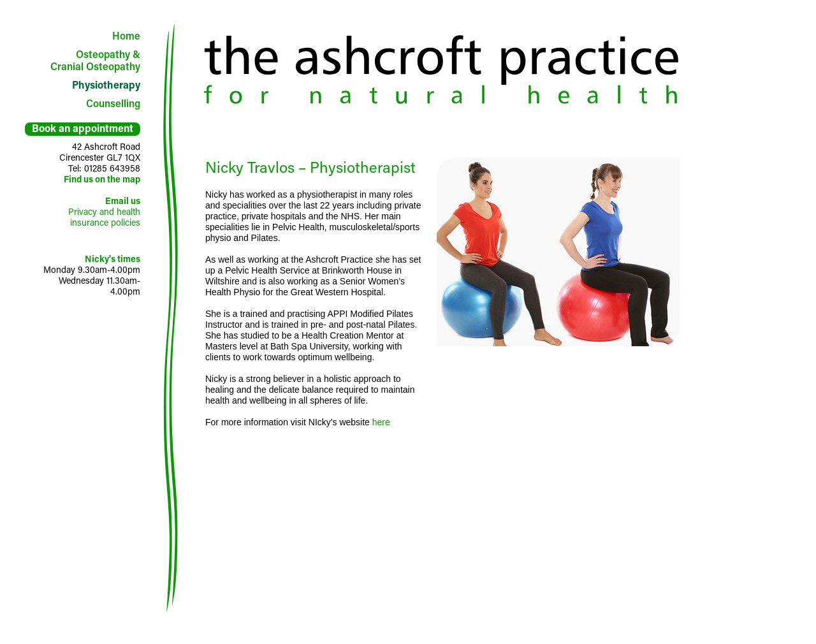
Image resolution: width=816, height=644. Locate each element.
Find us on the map (102, 179)
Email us (123, 201)
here (381, 422)
